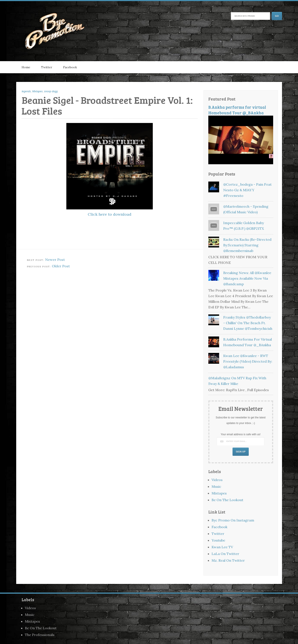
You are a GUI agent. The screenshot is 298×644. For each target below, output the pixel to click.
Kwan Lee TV (222, 547)
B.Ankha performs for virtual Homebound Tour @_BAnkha (237, 110)
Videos (217, 480)
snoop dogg (51, 91)
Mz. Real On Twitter (228, 560)
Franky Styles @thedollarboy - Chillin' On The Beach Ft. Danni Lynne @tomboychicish (248, 323)
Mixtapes (37, 91)
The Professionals (40, 635)
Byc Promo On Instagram (233, 520)
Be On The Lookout (227, 500)
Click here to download (110, 214)
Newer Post (55, 260)
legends (26, 91)
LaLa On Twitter (225, 554)
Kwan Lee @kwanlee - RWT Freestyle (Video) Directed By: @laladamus (248, 361)
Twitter (47, 67)
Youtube (218, 540)
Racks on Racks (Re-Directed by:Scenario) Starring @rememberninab (247, 245)
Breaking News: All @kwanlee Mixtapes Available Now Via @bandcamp (247, 278)
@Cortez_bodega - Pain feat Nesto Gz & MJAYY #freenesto (247, 190)
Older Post (61, 266)
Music (216, 486)
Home (26, 67)
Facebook (70, 67)
